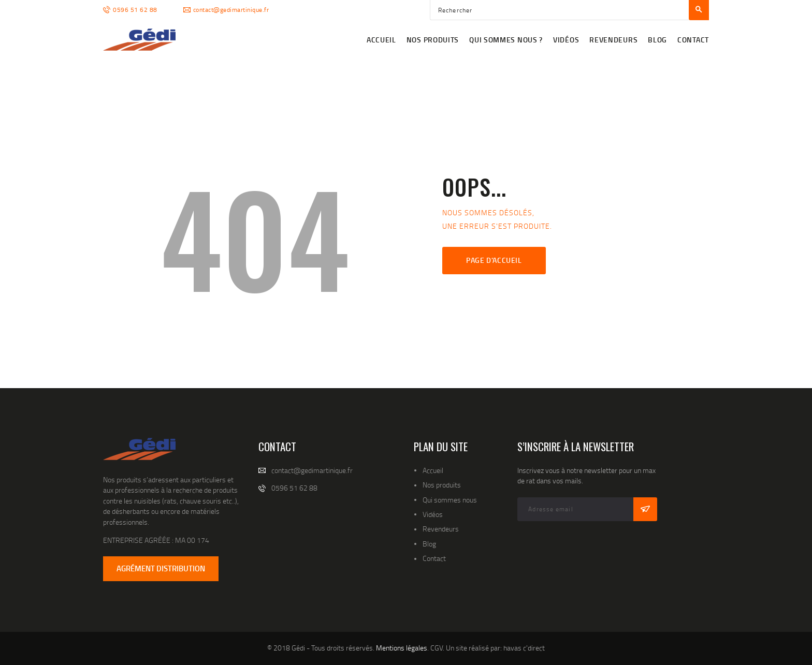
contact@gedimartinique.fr (312, 470)
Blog (429, 544)
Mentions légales (402, 648)
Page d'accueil (494, 260)
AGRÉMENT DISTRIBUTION (161, 568)
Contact (434, 558)
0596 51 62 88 (294, 488)
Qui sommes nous (450, 500)
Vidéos (433, 514)
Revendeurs (441, 529)
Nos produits (442, 485)
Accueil (433, 470)
